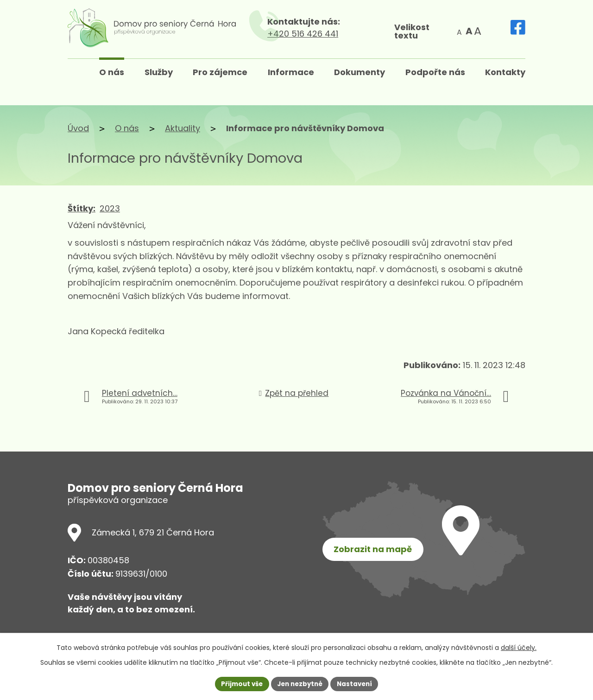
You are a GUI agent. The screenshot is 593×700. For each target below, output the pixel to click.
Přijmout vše (239, 683)
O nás (127, 128)
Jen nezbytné (300, 683)
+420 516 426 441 (320, 34)
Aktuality (183, 128)
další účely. (519, 647)
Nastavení (358, 683)
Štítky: (82, 208)
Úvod (78, 128)
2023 (110, 208)
